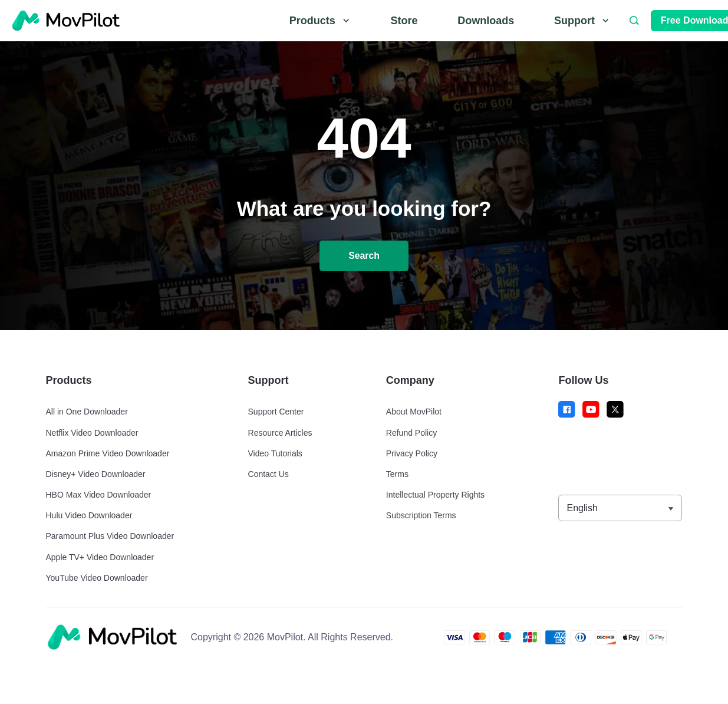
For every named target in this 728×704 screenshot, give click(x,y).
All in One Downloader (87, 412)
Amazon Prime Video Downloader (108, 453)
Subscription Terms (421, 516)
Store (404, 21)
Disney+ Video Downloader (96, 475)
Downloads (486, 21)
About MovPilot (414, 412)
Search (364, 256)
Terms (397, 475)
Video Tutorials (275, 453)
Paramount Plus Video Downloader (110, 537)
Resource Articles (280, 433)
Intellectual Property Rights (435, 495)
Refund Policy (411, 433)
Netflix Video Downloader (92, 433)
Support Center (276, 412)
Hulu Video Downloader (89, 516)
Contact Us (269, 475)
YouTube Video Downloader (97, 578)
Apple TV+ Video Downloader (100, 557)
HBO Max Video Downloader (99, 495)
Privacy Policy (412, 453)
